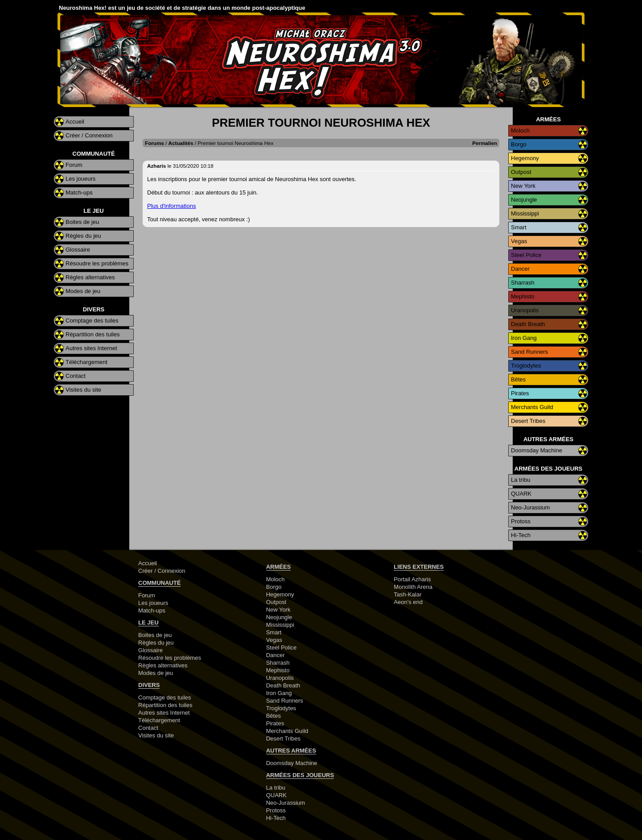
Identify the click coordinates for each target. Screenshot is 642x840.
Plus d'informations (171, 206)
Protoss (521, 521)
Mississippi (525, 213)
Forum (74, 165)
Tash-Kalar (407, 594)
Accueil (75, 122)
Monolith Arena (413, 587)
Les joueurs (80, 179)
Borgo (519, 144)
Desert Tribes (528, 421)
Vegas (519, 241)
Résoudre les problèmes (97, 263)
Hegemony (525, 158)
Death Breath (528, 324)
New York (523, 186)
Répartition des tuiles (93, 334)
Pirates (520, 393)
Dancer (520, 269)
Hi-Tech (521, 535)
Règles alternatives (90, 277)
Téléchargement (86, 362)
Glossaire (78, 250)
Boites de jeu (82, 222)
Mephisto (523, 296)
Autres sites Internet (91, 348)
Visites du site (83, 390)
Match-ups (79, 192)
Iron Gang (524, 338)
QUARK (521, 494)
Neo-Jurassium (530, 507)
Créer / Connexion (89, 135)
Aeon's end (408, 602)
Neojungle (524, 200)
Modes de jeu (83, 291)
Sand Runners (529, 352)
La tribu (521, 480)
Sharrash (523, 283)
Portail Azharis (412, 579)
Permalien (485, 143)
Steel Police (526, 255)
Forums (154, 143)
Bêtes (518, 379)
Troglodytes (526, 366)
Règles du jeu (83, 236)
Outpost (521, 172)
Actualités (181, 143)
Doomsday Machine (537, 450)
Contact (76, 376)
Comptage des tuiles (92, 321)
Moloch (520, 130)
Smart (519, 227)
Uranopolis (525, 310)
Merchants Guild (532, 407)
